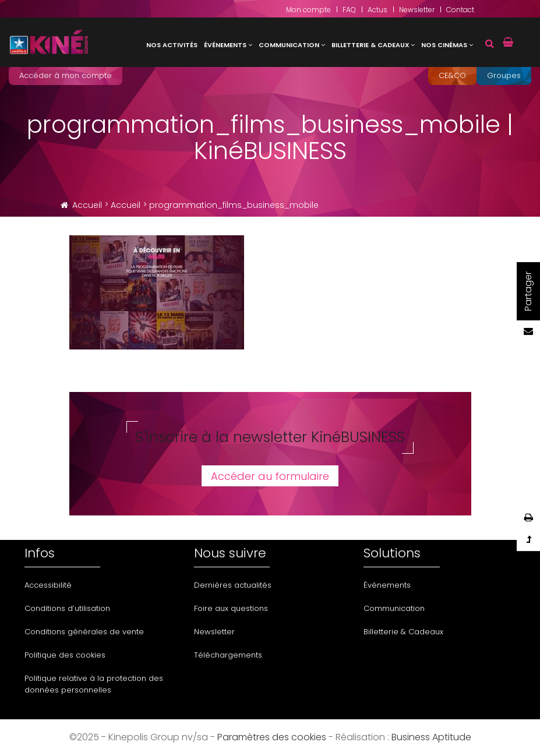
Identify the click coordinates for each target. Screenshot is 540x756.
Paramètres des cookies (272, 737)
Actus (377, 10)
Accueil (87, 205)
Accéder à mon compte (66, 75)
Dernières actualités (233, 585)
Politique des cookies (65, 655)
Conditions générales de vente (84, 632)
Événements (225, 45)
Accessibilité (48, 585)
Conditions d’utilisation (67, 608)
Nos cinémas (444, 45)
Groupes (504, 75)
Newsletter (417, 10)
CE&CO (452, 75)
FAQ (349, 10)
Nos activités (172, 45)
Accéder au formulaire (270, 476)
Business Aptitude (431, 737)
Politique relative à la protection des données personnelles (94, 684)
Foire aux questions (231, 608)
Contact (460, 10)
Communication (289, 45)
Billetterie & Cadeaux (370, 45)
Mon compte (308, 10)
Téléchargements (228, 655)
